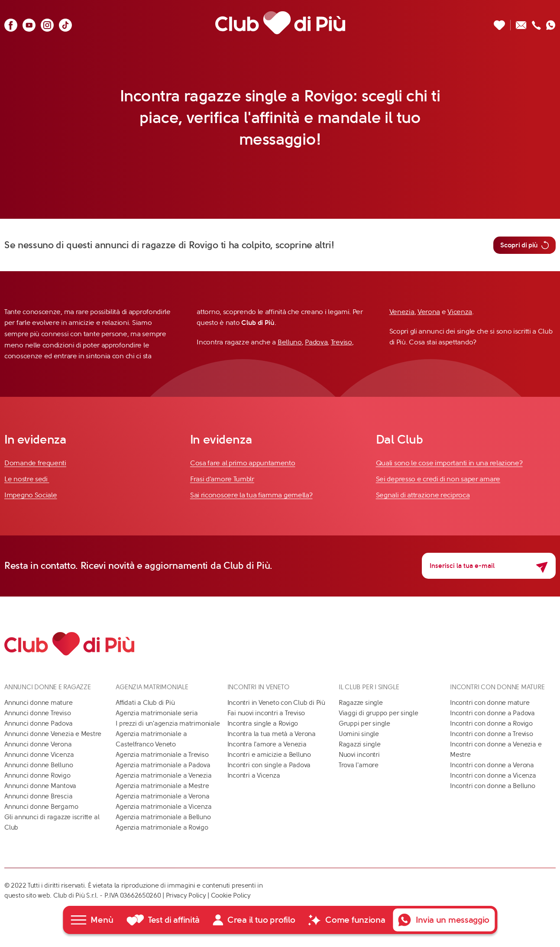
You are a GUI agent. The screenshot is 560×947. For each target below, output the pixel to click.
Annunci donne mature (39, 703)
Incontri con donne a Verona (492, 765)
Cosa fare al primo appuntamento (243, 463)
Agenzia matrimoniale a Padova (163, 765)
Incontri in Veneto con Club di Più (276, 703)
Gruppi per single (364, 723)
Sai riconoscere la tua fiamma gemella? (251, 495)
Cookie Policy (231, 895)
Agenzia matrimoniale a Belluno (163, 817)
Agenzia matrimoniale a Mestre (162, 786)
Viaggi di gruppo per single (379, 713)
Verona (429, 312)
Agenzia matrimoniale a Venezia (163, 775)
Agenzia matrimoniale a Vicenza (163, 807)
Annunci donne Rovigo (37, 775)
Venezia (402, 312)
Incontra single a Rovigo (263, 723)
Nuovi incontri (359, 755)
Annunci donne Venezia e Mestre (53, 734)
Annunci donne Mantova (40, 786)
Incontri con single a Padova (269, 765)
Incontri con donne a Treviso (492, 734)
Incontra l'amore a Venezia (267, 744)
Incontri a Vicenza (254, 775)
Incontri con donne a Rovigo (491, 723)
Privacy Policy (186, 895)
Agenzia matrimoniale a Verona (162, 796)
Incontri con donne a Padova (492, 713)
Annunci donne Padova (39, 723)
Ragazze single (361, 703)
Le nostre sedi (27, 479)
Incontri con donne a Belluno (493, 786)
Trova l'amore (359, 765)
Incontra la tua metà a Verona (272, 734)
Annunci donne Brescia (38, 796)
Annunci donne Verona (38, 744)
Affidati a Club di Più (145, 703)
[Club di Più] (280, 23)
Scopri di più (524, 245)
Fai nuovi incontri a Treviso (266, 713)
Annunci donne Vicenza (39, 755)
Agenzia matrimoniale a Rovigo (162, 827)
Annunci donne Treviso (37, 713)
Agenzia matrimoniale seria (157, 713)
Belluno (290, 342)
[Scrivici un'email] (521, 23)
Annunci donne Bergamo (41, 807)
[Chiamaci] (536, 23)
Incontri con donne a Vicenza (493, 775)
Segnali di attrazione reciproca (423, 495)
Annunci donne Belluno (39, 765)
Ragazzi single (360, 744)
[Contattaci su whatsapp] (551, 23)
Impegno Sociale (31, 495)
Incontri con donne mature (490, 703)
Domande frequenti (35, 463)
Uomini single (359, 734)
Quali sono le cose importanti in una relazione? (449, 463)
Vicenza (460, 312)
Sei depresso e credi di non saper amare (438, 479)
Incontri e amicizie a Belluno (269, 755)
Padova (316, 342)
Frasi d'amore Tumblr (222, 479)
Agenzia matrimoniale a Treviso (162, 755)
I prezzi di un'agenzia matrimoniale (168, 723)
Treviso (342, 342)
